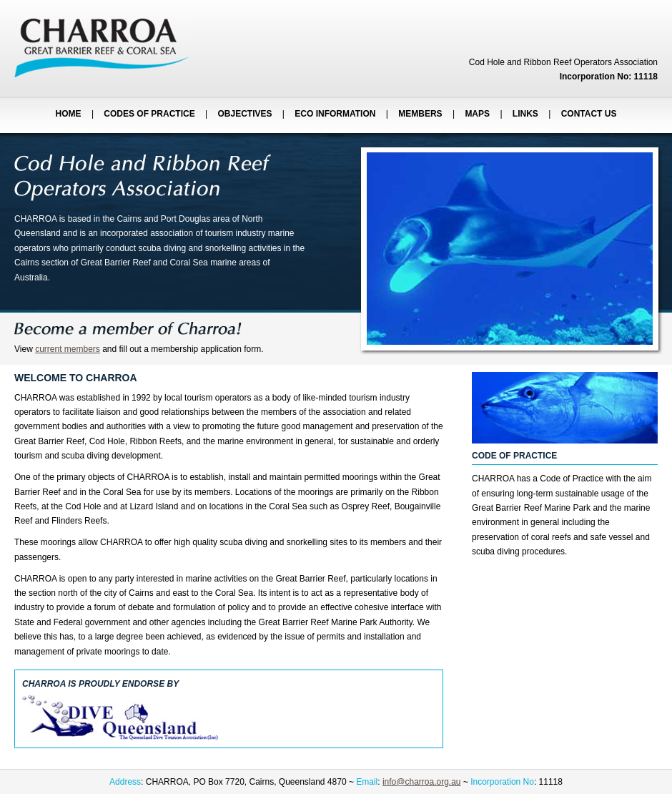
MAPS (477, 114)
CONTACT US (589, 114)
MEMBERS (420, 114)
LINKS (525, 114)
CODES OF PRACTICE (149, 114)
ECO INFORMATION (335, 114)
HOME (69, 114)
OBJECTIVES (245, 114)
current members (68, 349)
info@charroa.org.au (422, 782)
